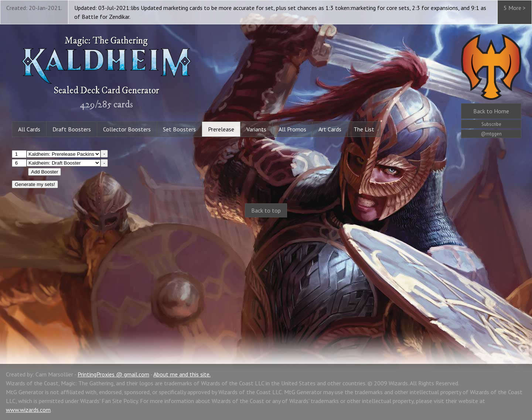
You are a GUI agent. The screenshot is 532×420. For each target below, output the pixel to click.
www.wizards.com (28, 410)
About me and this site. (182, 374)
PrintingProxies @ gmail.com (113, 374)
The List (364, 129)
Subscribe (491, 124)
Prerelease (221, 129)
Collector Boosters (127, 129)
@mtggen (491, 134)
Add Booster (45, 172)
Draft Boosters (72, 129)
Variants (256, 129)
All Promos (292, 129)
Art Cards (330, 129)
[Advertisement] (266, 283)
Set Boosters (179, 129)
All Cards (29, 129)
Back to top (266, 210)
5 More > (515, 8)
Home (491, 111)
